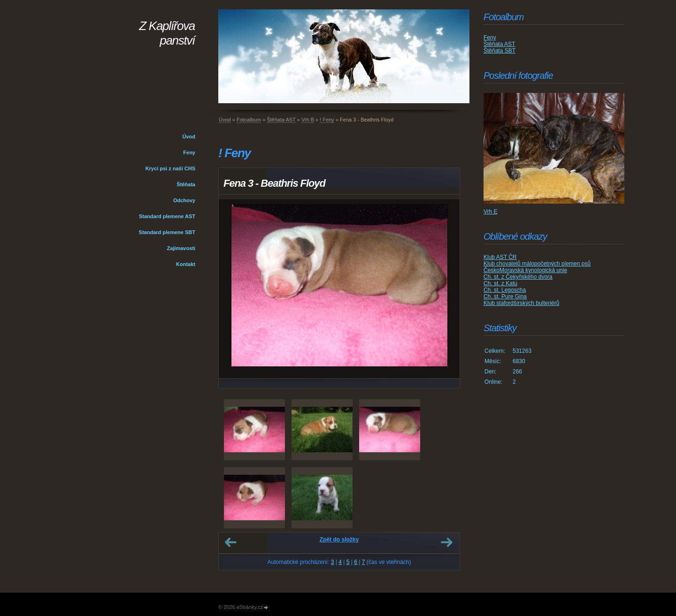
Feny (189, 152)
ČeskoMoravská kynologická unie (525, 270)
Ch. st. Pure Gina (505, 297)
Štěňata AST (281, 120)
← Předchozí (230, 542)
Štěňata (186, 184)
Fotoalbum (249, 120)
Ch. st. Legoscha (505, 290)
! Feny (327, 120)
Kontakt (186, 264)
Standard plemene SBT (167, 232)
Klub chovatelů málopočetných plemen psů (537, 264)
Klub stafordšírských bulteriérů (521, 303)
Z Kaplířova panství (167, 33)
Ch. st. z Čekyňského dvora (518, 277)
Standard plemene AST (167, 216)
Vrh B (308, 120)
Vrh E (491, 212)
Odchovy (184, 200)
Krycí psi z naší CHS (170, 168)
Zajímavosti (181, 248)
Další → (446, 542)
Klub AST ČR (500, 257)
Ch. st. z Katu (500, 283)
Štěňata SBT (499, 51)
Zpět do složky (339, 540)
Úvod (189, 137)
